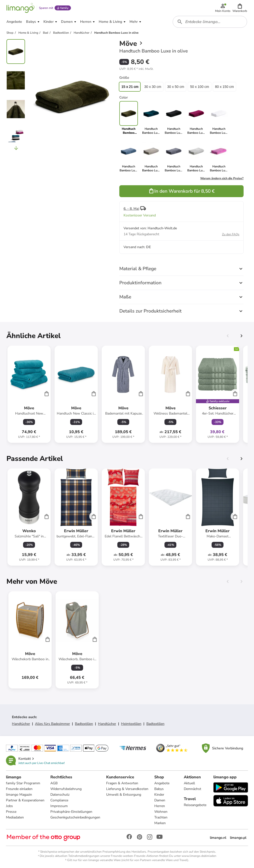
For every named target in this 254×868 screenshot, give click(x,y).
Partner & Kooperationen (25, 800)
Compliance (59, 800)
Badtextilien (84, 724)
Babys (159, 789)
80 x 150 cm (224, 87)
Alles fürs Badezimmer (52, 724)
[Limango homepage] (21, 8)
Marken (160, 823)
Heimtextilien (131, 724)
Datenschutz (60, 795)
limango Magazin (19, 795)
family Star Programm (23, 783)
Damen (160, 800)
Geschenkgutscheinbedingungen (75, 817)
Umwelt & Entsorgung (124, 795)
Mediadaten (15, 817)
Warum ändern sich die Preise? (222, 178)
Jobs (9, 806)
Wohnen (161, 812)
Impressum (59, 806)
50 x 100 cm (199, 87)
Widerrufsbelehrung (66, 789)
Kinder (159, 795)
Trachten (161, 817)
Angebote (162, 783)
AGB (54, 783)
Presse (11, 812)
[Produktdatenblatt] (29, 394)
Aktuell (189, 783)
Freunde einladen (19, 789)
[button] (240, 8)
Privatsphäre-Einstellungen (71, 812)
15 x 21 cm (130, 87)
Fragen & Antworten (122, 783)
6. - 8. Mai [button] (131, 209)
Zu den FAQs (231, 234)
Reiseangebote (195, 805)
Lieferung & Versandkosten (127, 789)
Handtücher (21, 724)
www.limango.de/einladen (199, 856)
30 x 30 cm (153, 87)
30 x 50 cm (176, 87)
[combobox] (210, 22)
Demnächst (192, 789)
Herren (160, 806)
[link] (151, 118)
